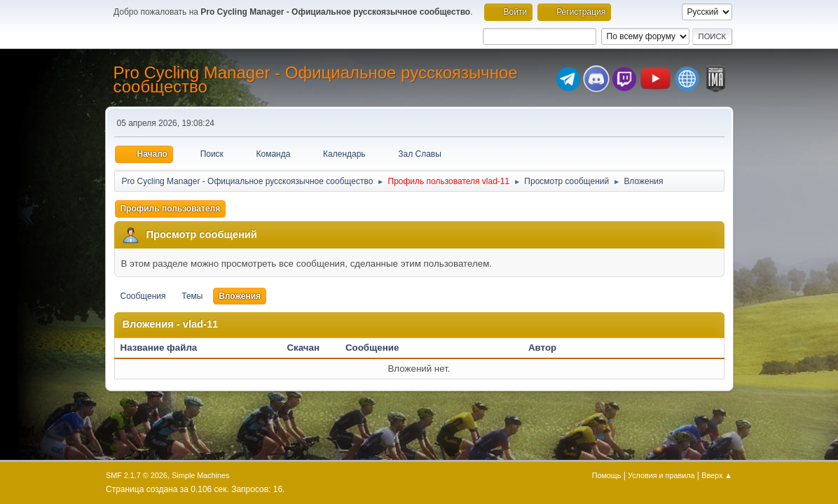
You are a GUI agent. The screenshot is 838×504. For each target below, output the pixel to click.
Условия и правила (661, 475)
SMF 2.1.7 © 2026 (137, 475)
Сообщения (143, 296)
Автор (542, 348)
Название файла (166, 348)
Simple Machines (200, 475)
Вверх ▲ (717, 475)
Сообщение (372, 348)
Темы (192, 296)
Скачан (303, 348)
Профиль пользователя (171, 209)
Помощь (607, 475)
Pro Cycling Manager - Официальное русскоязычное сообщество (316, 79)
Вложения (240, 296)
